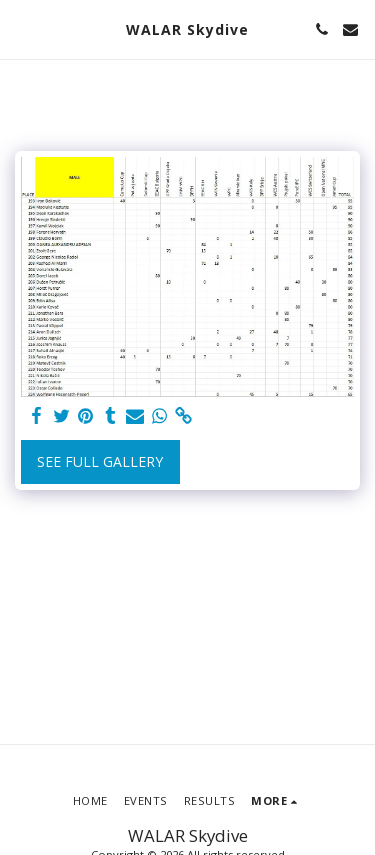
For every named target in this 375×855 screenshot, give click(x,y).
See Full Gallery (100, 461)
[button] (22, 28)
